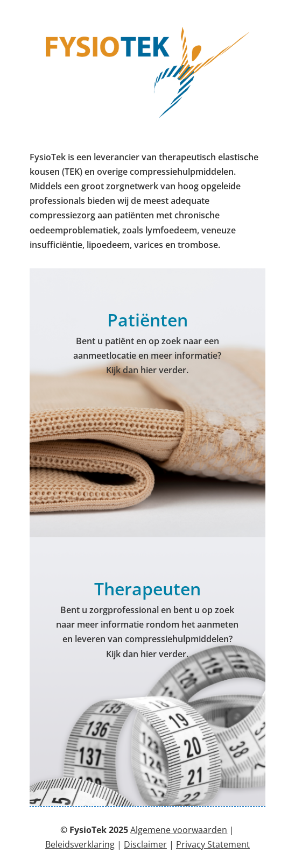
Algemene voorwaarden (179, 830)
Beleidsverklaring (80, 844)
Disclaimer (145, 844)
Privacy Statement (213, 844)
